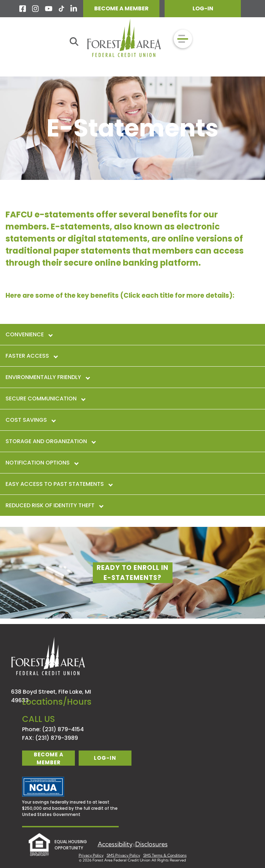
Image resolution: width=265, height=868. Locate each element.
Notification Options (42, 463)
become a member (49, 758)
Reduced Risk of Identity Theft (54, 505)
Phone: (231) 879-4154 (53, 729)
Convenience (29, 334)
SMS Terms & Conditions (165, 855)
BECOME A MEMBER (121, 8)
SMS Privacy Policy (123, 855)
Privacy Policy (91, 855)
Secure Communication (45, 399)
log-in (105, 758)
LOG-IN (203, 8)
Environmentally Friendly (47, 377)
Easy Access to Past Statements (59, 484)
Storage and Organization (50, 441)
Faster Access (31, 356)
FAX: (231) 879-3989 (50, 738)
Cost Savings (30, 420)
